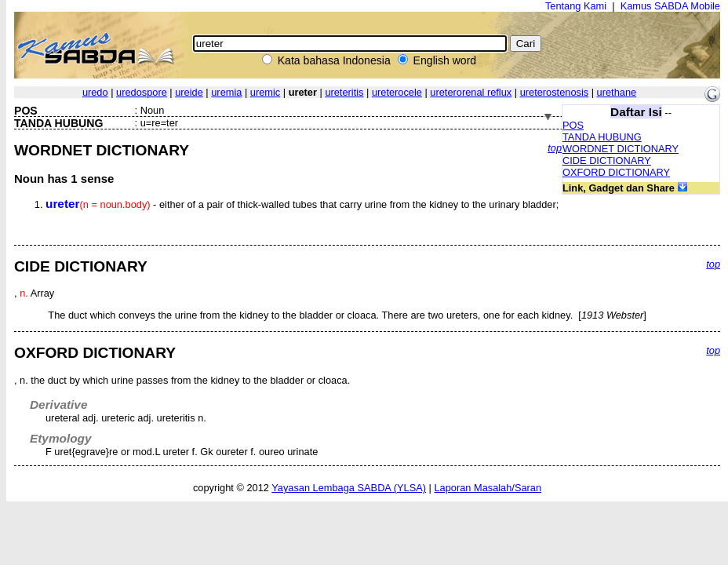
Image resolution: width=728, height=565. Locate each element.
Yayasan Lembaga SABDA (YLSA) (349, 488)
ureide (189, 92)
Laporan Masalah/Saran (488, 488)
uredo (95, 92)
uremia (226, 92)
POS (573, 125)
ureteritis (344, 92)
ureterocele (397, 92)
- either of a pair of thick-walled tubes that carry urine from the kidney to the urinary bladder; (302, 204)
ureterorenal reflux (471, 92)
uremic (265, 92)
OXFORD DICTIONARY (616, 172)
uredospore (142, 92)
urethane (617, 92)
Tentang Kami (576, 6)
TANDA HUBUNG (602, 137)
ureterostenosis (555, 92)
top (555, 148)
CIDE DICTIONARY (607, 160)
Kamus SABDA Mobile (670, 6)
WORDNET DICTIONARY (621, 149)
